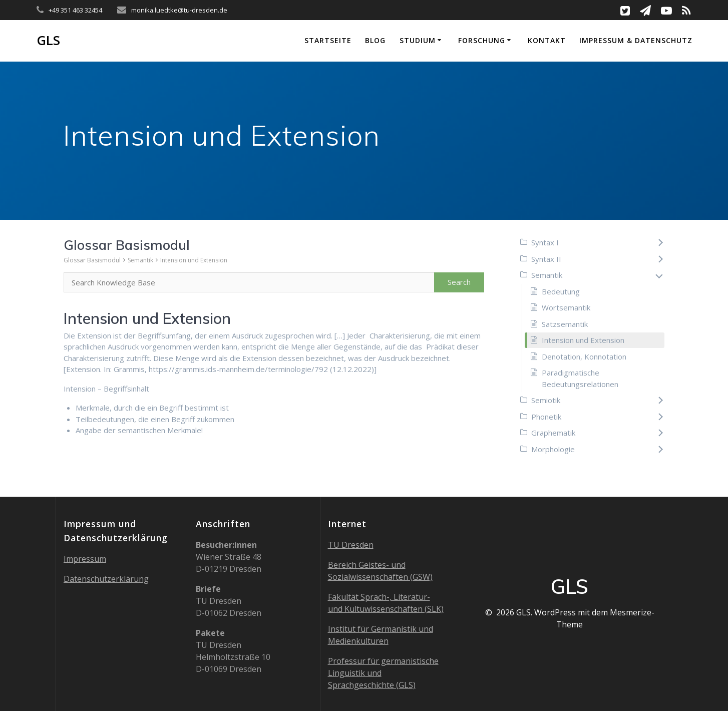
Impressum (85, 559)
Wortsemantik (566, 307)
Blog (375, 40)
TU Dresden (351, 545)
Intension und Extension (194, 260)
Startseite (328, 40)
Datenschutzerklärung (106, 579)
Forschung (482, 40)
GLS (48, 41)
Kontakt (547, 40)
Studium (418, 40)
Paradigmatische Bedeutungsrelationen (580, 378)
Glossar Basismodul (92, 260)
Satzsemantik (565, 324)
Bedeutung (561, 291)
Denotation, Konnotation (584, 357)
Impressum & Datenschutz (636, 40)
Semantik (140, 260)
